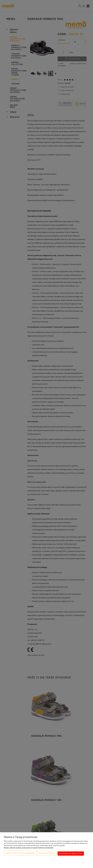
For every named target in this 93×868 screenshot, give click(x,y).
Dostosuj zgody (47, 854)
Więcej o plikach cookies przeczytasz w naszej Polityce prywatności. (29, 849)
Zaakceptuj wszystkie (71, 854)
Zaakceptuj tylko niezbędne (20, 854)
